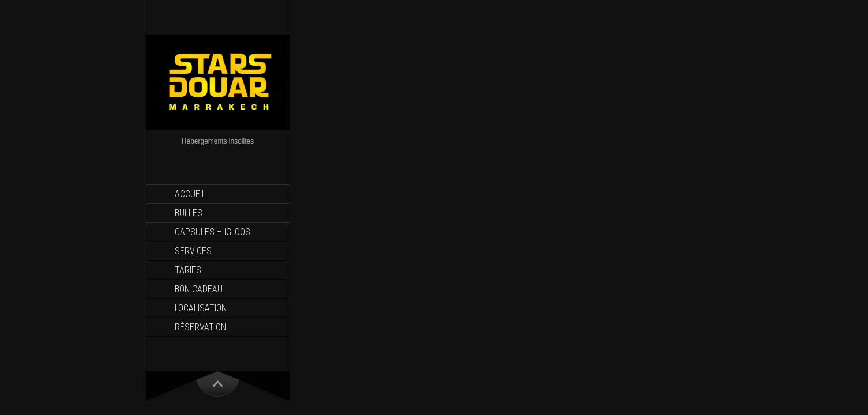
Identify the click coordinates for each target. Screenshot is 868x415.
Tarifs (188, 270)
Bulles (189, 213)
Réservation (200, 327)
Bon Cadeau (199, 289)
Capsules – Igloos (213, 232)
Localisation (201, 308)
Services (193, 251)
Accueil (190, 194)
